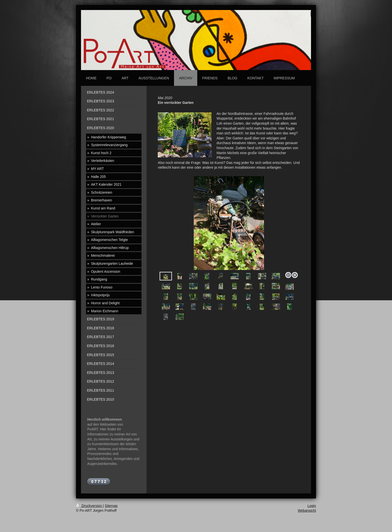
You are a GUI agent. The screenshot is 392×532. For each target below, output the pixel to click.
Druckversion (89, 506)
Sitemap (111, 506)
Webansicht (307, 510)
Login (312, 506)
